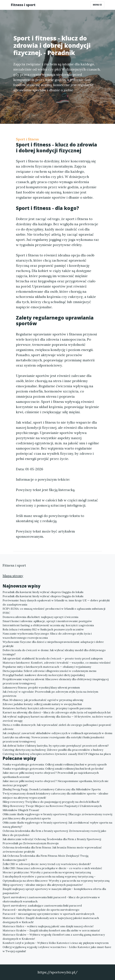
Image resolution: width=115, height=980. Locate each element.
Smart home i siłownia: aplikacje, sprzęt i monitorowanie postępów (47, 621)
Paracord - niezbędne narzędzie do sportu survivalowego (41, 910)
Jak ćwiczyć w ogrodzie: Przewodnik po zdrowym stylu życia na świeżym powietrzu (50, 694)
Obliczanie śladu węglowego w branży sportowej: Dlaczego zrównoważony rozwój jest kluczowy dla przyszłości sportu (57, 816)
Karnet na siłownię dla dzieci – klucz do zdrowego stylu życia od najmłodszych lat (57, 712)
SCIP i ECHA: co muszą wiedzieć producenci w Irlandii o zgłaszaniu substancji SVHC (54, 611)
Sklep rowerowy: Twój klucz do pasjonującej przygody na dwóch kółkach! (51, 802)
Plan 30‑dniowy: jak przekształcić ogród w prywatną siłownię (43, 700)
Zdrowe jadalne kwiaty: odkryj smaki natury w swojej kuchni (42, 704)
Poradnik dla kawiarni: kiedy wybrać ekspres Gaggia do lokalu (43, 592)
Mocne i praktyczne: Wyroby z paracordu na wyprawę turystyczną (47, 872)
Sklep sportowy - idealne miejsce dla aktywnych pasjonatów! (43, 885)
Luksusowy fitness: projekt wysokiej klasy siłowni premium (41, 687)
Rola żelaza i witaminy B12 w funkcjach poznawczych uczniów (43, 629)
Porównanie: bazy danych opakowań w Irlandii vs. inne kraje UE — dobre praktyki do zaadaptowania (56, 602)
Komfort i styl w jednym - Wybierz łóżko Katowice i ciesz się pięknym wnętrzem (56, 943)
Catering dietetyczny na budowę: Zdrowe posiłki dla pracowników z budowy (53, 750)
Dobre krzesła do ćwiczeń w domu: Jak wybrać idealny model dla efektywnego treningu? (54, 652)
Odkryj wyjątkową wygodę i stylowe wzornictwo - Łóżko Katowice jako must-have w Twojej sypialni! (57, 949)
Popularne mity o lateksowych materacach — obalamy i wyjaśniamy (47, 667)
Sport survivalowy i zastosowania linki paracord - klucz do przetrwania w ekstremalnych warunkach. (51, 899)
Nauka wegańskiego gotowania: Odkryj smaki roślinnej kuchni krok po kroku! (53, 769)
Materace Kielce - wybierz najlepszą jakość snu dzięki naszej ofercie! (48, 926)
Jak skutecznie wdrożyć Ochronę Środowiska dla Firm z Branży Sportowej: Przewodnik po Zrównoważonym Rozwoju (52, 841)
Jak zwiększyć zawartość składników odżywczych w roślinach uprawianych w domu (57, 733)
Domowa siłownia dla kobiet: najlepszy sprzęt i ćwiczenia (40, 617)
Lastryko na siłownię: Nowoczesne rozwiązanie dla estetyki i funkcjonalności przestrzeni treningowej (53, 739)
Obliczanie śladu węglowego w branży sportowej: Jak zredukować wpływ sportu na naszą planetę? (57, 825)
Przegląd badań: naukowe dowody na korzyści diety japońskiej (44, 675)
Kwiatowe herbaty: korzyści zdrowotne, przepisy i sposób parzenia (47, 708)
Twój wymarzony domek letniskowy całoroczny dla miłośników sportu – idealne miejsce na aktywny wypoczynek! (55, 796)
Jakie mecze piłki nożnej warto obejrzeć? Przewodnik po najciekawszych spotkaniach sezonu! (51, 775)
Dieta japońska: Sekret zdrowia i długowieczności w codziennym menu (49, 671)
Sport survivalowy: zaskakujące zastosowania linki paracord (42, 905)
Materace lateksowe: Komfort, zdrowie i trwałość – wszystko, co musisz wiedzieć (57, 663)
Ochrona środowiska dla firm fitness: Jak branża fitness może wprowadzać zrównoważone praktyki (52, 849)
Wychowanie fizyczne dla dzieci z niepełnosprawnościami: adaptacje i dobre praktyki (53, 644)
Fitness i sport (23, 5)
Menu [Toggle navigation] (97, 5)
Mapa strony (13, 576)
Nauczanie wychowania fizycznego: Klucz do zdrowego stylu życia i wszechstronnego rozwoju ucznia (47, 636)
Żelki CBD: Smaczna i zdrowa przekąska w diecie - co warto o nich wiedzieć (52, 868)
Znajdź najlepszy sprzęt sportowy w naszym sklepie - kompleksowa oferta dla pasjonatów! (54, 891)
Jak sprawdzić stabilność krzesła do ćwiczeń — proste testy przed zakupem (53, 658)
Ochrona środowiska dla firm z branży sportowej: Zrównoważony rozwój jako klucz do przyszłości (54, 833)
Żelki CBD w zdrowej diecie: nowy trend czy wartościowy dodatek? (47, 864)
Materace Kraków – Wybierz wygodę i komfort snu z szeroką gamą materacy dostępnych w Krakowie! (54, 937)
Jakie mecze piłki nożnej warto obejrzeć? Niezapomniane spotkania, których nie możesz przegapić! (56, 783)
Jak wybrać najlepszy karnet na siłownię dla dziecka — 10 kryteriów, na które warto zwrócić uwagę (57, 719)
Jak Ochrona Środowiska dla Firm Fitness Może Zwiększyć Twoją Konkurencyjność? (45, 858)
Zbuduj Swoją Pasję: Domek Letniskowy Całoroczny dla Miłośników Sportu (52, 789)
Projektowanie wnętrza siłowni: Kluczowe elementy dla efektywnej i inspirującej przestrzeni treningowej (56, 681)
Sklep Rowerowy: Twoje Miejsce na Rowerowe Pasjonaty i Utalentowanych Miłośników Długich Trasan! (52, 808)
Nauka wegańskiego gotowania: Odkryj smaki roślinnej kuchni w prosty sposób (55, 764)
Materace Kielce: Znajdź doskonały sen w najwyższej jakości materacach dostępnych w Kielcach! (51, 920)
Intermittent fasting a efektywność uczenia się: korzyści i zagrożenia (48, 625)
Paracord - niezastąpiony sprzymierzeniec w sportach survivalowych (48, 914)
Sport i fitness (27, 139)
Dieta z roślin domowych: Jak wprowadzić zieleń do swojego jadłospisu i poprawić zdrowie (57, 727)
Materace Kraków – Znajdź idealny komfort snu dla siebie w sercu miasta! (51, 930)
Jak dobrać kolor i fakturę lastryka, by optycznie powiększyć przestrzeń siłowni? (56, 746)
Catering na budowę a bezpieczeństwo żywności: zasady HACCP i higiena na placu (57, 754)
